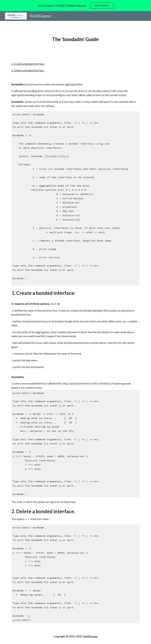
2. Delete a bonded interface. (28, 70)
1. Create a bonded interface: (28, 64)
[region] (75, 6)
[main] (75, 39)
